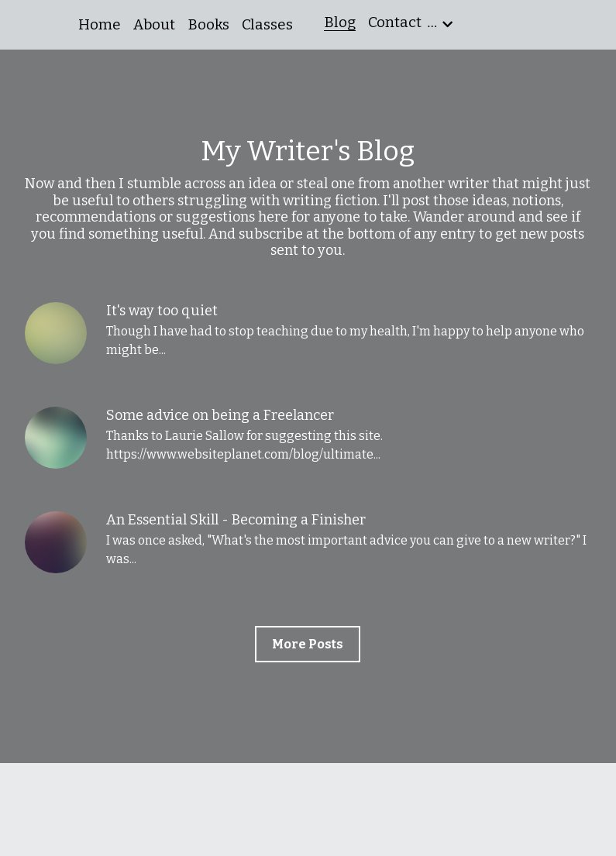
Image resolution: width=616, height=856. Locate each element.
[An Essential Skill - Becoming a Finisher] (56, 542)
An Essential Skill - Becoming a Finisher (236, 520)
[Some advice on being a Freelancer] (56, 438)
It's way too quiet (162, 311)
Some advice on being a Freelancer (220, 415)
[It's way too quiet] (56, 333)
